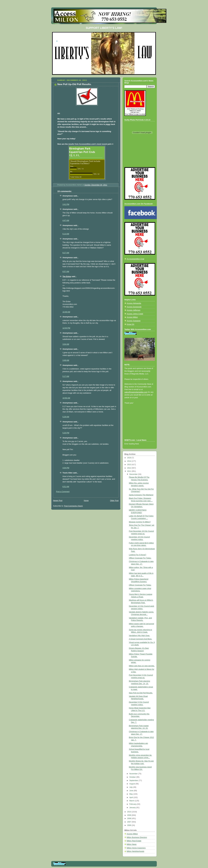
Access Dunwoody (134, 307)
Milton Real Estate (134, 841)
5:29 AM (66, 417)
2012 (130, 468)
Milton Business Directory (137, 837)
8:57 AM (66, 272)
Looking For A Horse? (138, 555)
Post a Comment (63, 492)
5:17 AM (66, 376)
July (131, 787)
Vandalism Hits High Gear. (139, 636)
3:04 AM (66, 344)
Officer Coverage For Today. (140, 558)
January (133, 808)
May (131, 794)
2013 (130, 465)
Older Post (114, 501)
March (132, 801)
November (134, 774)
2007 (130, 822)
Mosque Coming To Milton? (140, 522)
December (134, 474)
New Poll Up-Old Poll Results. (141, 693)
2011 (130, 471)
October (133, 777)
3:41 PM (66, 204)
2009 (130, 815)
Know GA (130, 324)
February (133, 804)
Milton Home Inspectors (136, 848)
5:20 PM (66, 433)
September (134, 781)
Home (86, 501)
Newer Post (58, 501)
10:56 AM (66, 398)
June (132, 791)
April (131, 797)
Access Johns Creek (135, 314)
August (132, 784)
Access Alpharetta (134, 303)
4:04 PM (66, 468)
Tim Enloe (67, 277)
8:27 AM (66, 253)
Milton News (132, 844)
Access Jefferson (134, 310)
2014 (130, 461)
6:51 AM (66, 487)
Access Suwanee (134, 321)
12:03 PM (66, 328)
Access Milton (132, 317)
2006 (130, 825)
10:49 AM (66, 312)
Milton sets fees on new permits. (142, 666)
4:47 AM (66, 220)
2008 (130, 818)
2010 (130, 812)
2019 (130, 458)
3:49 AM (66, 360)
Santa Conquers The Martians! (141, 495)
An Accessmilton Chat (135, 259)
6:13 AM (66, 234)
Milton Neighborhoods (135, 851)
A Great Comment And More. (141, 639)
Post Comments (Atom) (73, 506)
